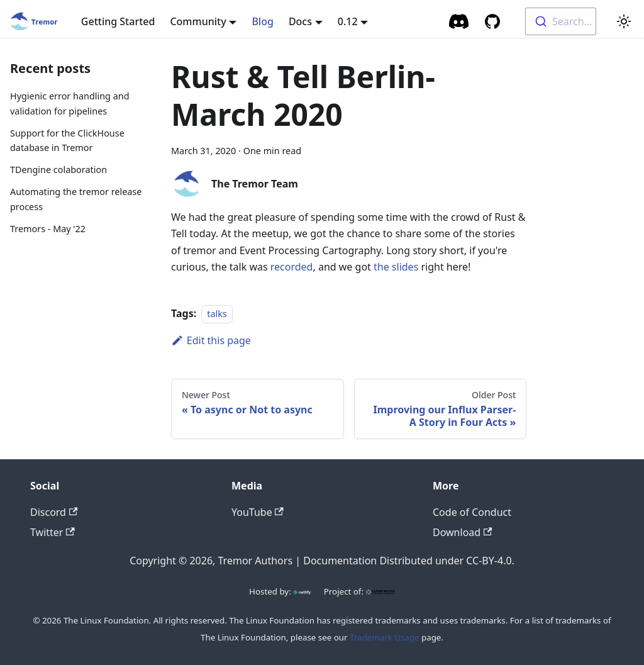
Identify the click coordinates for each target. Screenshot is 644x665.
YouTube (258, 512)
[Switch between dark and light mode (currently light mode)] (624, 21)
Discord (54, 512)
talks (217, 314)
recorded (292, 267)
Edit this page (211, 340)
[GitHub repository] (492, 21)
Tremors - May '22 (48, 229)
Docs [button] (300, 21)
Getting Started (118, 21)
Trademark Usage (385, 637)
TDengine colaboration (58, 170)
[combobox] (561, 21)
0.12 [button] (348, 21)
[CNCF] (380, 591)
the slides (396, 267)
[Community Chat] (459, 21)
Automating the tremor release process (76, 199)
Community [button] (198, 21)
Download (462, 532)
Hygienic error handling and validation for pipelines (69, 103)
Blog (262, 21)
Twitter (53, 532)
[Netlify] (302, 591)
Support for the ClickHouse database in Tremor (67, 141)
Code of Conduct (472, 512)
